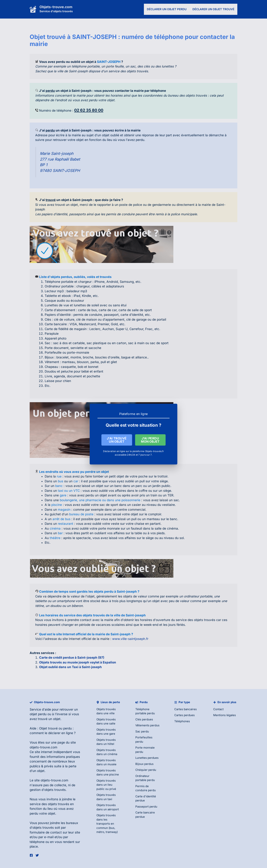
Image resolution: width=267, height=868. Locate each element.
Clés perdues (144, 719)
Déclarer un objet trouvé (213, 9)
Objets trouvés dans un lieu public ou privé (106, 785)
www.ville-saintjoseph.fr (130, 639)
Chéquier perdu (146, 770)
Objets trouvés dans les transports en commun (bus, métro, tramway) (107, 824)
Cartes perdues (184, 715)
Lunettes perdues (147, 758)
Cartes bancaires (186, 709)
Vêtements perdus (147, 725)
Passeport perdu (146, 807)
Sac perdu (142, 731)
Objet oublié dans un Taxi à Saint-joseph (70, 667)
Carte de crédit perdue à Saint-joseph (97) (72, 658)
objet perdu (38, 714)
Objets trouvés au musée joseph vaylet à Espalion (78, 662)
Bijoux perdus (144, 764)
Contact (218, 709)
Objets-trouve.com (56, 7)
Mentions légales (225, 715)
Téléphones (182, 721)
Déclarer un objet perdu (167, 9)
